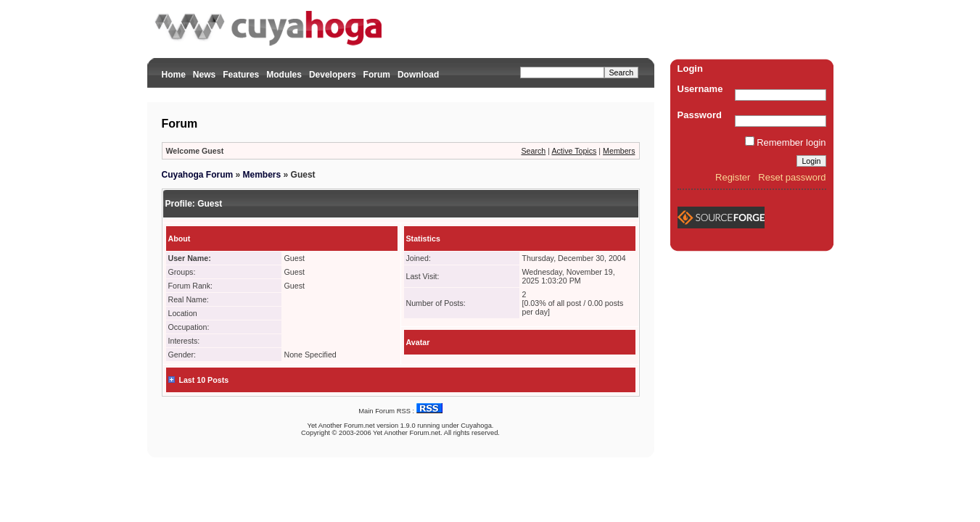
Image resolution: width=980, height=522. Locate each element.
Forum (377, 75)
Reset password (792, 177)
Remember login (791, 142)
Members (619, 151)
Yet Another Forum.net (341, 426)
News (204, 75)
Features (241, 75)
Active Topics (574, 151)
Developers (333, 75)
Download (418, 75)
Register (733, 177)
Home (174, 75)
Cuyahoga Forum (198, 175)
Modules (284, 75)
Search (534, 151)
